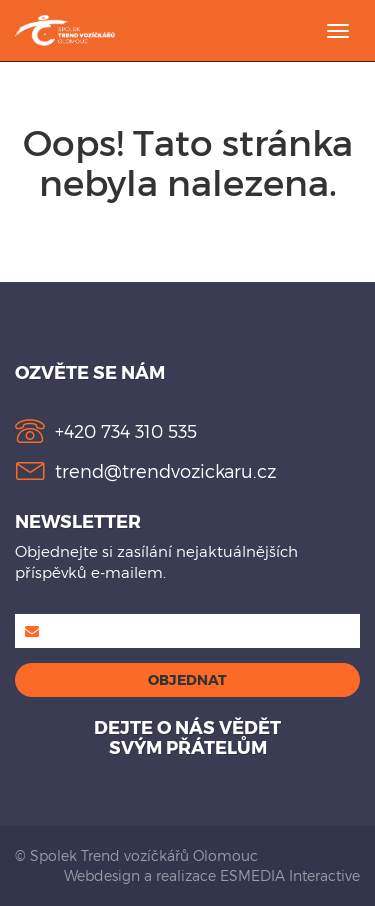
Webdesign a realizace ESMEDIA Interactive (212, 875)
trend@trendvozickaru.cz (165, 470)
